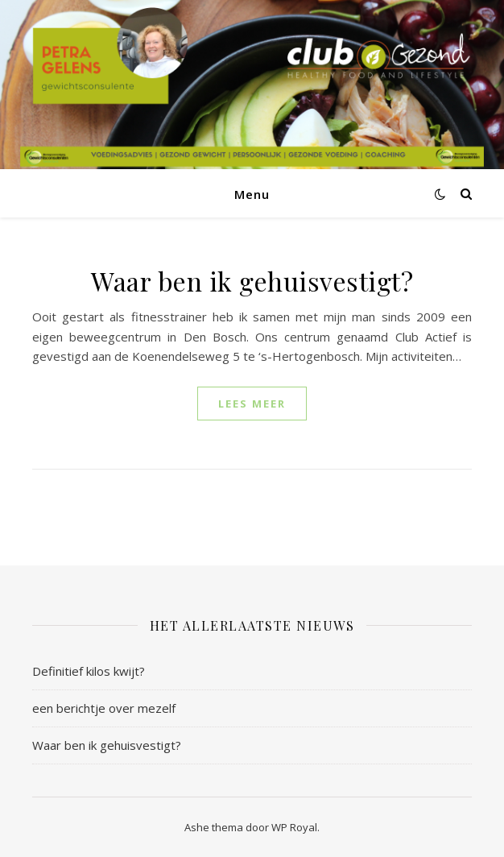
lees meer (252, 404)
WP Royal (294, 827)
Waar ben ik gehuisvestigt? (252, 281)
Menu (252, 194)
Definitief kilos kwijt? (89, 671)
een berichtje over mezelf (104, 708)
